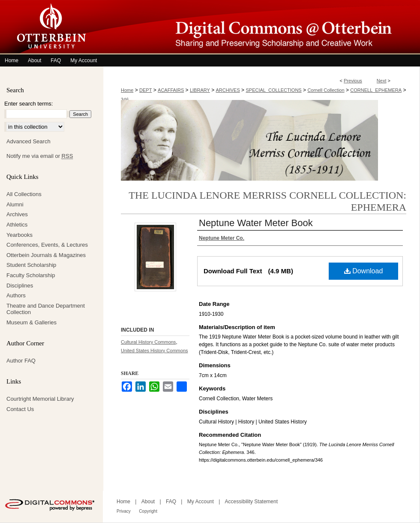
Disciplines (20, 286)
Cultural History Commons (148, 342)
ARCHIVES (228, 90)
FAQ (171, 502)
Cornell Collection (326, 90)
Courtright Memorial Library (40, 399)
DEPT (145, 90)
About (148, 502)
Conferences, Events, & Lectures (47, 245)
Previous (353, 81)
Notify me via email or (40, 156)
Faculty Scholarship (31, 275)
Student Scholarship (31, 265)
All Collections (24, 194)
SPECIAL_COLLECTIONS (273, 90)
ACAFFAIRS (171, 90)
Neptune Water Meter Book (256, 223)
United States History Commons (154, 351)
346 (125, 100)
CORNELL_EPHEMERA (376, 90)
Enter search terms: (28, 104)
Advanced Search (28, 141)
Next (382, 81)
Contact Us (20, 409)
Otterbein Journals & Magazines (46, 255)
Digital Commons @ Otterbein (261, 27)
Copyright (148, 511)
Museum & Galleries (31, 322)
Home (127, 90)
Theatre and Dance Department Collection (46, 309)
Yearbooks (19, 235)
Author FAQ (21, 361)
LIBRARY (200, 90)
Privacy (124, 511)
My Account (201, 502)
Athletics (17, 225)
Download (364, 271)
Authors (16, 295)
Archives (17, 214)
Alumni (15, 204)
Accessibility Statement (251, 502)
